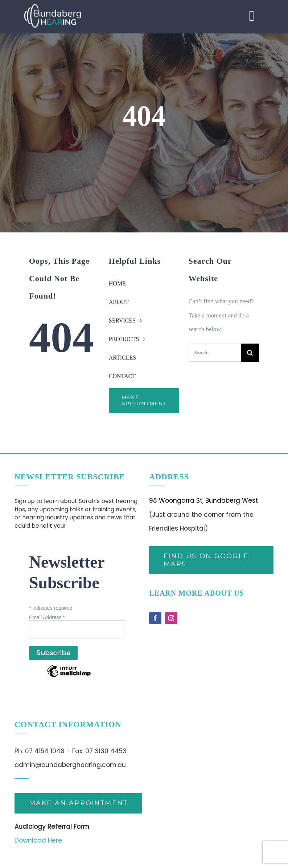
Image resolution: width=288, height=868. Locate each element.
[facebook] (155, 618)
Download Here (38, 840)
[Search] (250, 353)
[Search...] (215, 353)
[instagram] (171, 618)
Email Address (47, 617)
